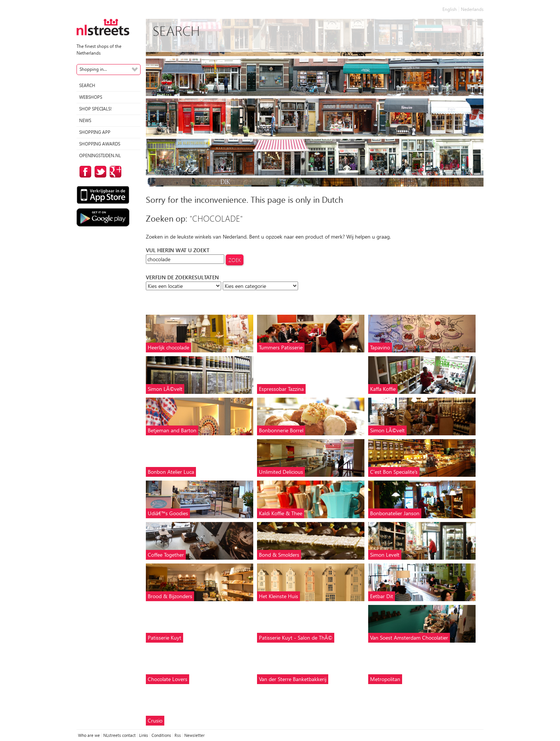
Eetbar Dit (382, 596)
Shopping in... (93, 69)
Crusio (155, 720)
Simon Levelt (385, 555)
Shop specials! (95, 109)
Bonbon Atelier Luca (171, 472)
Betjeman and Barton (172, 430)
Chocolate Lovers (168, 679)
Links (144, 735)
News (85, 120)
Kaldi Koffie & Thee (281, 513)
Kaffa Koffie (383, 389)
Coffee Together (166, 555)
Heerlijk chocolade (168, 347)
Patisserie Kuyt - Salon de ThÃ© (296, 638)
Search (87, 85)
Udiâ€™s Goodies (168, 513)
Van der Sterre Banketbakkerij (293, 679)
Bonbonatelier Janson (395, 513)
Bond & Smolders (279, 555)
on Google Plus (114, 172)
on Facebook (84, 172)
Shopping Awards (100, 144)
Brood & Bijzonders (170, 596)
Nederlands (472, 9)
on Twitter (99, 172)
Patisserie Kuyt (164, 638)
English (450, 9)
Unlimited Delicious (281, 472)
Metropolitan (385, 679)
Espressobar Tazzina (281, 389)
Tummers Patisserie (281, 347)
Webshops (91, 97)
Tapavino (380, 347)
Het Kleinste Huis (278, 596)
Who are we (89, 735)
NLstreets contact (119, 735)
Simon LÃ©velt (165, 389)
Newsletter (194, 735)
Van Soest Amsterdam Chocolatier (409, 638)
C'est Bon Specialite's (394, 472)
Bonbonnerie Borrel (281, 430)
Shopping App (95, 132)
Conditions (161, 735)
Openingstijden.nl (100, 155)
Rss (178, 735)
